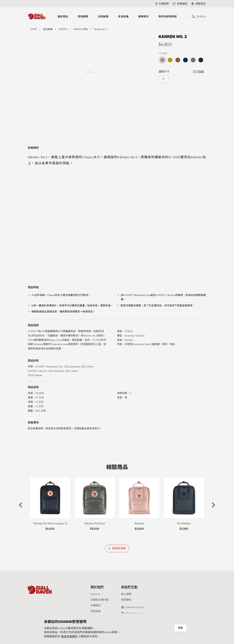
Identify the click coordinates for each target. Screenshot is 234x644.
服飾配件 (144, 17)
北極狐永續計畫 (99, 600)
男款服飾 (83, 17)
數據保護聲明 (69, 636)
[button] (20, 505)
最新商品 (63, 17)
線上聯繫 (126, 594)
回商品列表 (119, 548)
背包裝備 (123, 17)
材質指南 (96, 611)
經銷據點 (126, 600)
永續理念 (96, 605)
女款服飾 (103, 17)
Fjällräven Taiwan (135, 607)
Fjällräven (96, 594)
